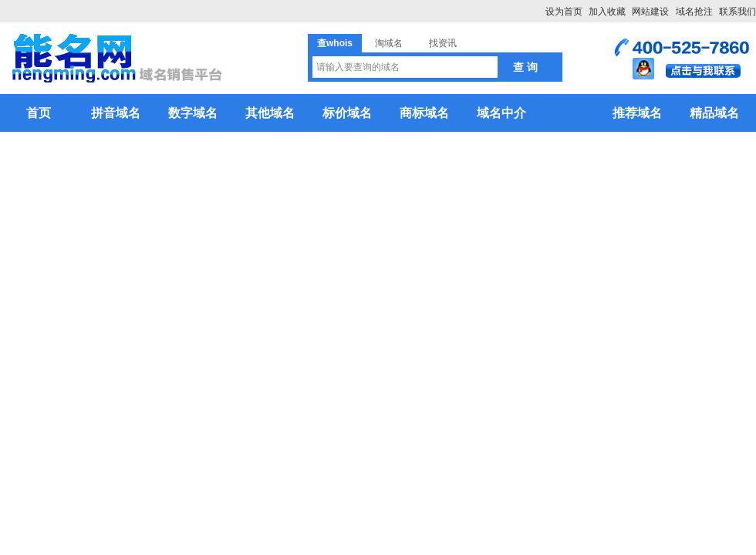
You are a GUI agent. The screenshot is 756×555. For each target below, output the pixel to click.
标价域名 (347, 113)
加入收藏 (607, 12)
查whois (335, 43)
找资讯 (443, 43)
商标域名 (424, 113)
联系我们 (737, 12)
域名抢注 (694, 12)
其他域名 (270, 113)
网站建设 (650, 12)
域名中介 (501, 113)
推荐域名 (637, 113)
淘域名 (389, 43)
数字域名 (193, 113)
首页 (39, 113)
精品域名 (714, 113)
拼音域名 (116, 113)
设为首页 (564, 12)
